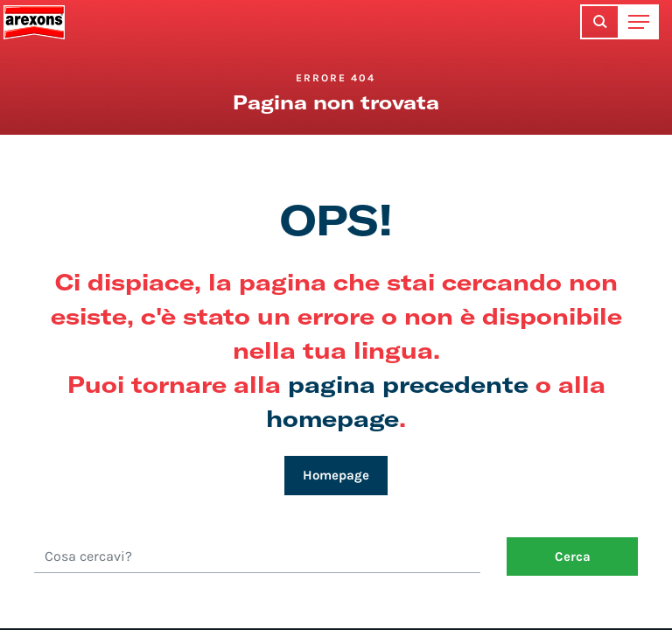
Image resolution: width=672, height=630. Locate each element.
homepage (332, 418)
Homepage (336, 475)
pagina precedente (408, 384)
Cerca (573, 556)
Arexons (34, 22)
